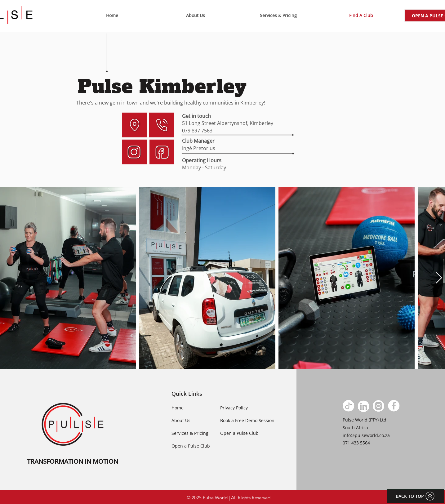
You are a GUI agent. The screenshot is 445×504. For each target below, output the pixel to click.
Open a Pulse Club (191, 446)
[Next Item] (439, 278)
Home (178, 408)
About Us (181, 420)
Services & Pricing (190, 433)
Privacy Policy (234, 408)
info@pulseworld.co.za (366, 435)
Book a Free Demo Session (247, 420)
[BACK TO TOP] (415, 496)
